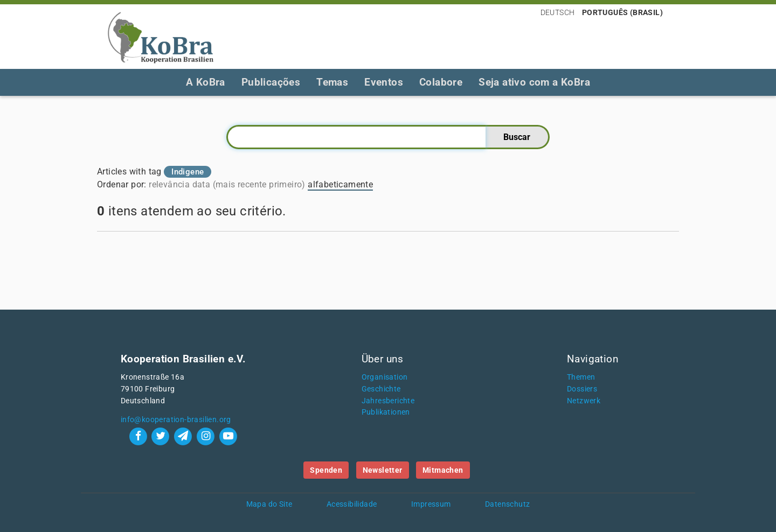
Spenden (326, 470)
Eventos (384, 82)
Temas (332, 82)
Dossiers (582, 389)
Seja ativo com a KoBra (534, 82)
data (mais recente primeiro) (249, 184)
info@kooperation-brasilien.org (176, 420)
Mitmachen (443, 470)
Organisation (385, 377)
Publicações (271, 82)
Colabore (441, 82)
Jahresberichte (388, 401)
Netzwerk (584, 401)
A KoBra (206, 82)
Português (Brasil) (622, 12)
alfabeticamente (340, 184)
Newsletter (383, 470)
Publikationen (386, 412)
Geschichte (381, 389)
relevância (169, 184)
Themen (581, 377)
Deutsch (558, 12)
